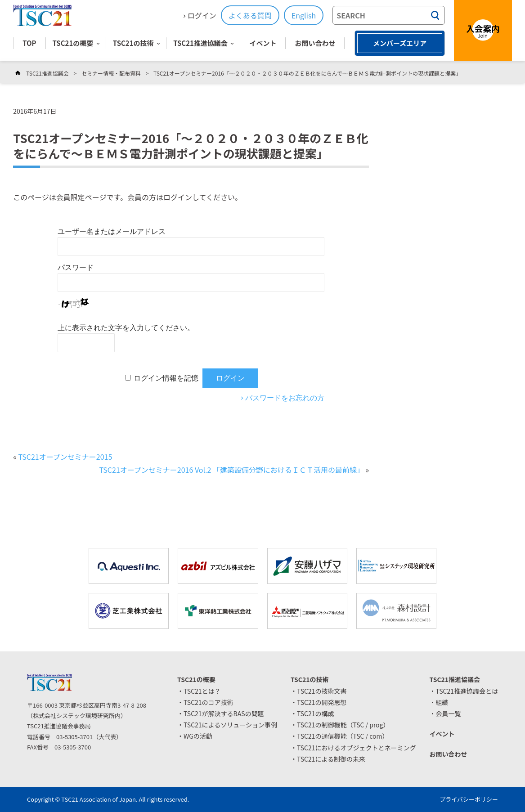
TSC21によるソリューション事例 (230, 725)
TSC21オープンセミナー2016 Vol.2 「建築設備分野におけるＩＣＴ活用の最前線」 (231, 470)
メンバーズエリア (400, 43)
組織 (442, 702)
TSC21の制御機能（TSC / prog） (343, 725)
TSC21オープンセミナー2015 (65, 457)
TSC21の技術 (133, 43)
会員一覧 (448, 713)
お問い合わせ (315, 43)
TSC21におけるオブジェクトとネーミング (357, 748)
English (304, 15)
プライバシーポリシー (469, 799)
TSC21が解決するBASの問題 (224, 713)
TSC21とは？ (202, 691)
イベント (263, 43)
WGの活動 (198, 736)
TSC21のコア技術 (209, 702)
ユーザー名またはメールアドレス (112, 231)
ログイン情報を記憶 (166, 378)
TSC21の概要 (73, 43)
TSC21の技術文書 (322, 691)
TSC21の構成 (316, 713)
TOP (29, 43)
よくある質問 (250, 15)
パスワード (76, 267)
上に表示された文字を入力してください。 (126, 328)
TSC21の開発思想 (322, 702)
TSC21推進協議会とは (467, 691)
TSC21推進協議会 (200, 43)
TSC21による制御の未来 (331, 759)
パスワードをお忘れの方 (285, 398)
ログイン (202, 15)
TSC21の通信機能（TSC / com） (343, 736)
